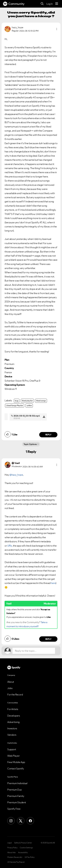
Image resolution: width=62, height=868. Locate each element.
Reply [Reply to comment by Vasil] (48, 639)
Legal (9, 843)
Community (14, 4)
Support (12, 749)
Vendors (12, 735)
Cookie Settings (26, 848)
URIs (10, 546)
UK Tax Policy (30, 857)
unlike (29, 406)
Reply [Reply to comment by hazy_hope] (48, 435)
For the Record (15, 695)
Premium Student (17, 802)
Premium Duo (15, 790)
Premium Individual (17, 783)
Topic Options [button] (30, 444)
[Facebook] (30, 821)
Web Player (13, 756)
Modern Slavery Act (15, 857)
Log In (49, 4)
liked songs (41, 401)
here (53, 583)
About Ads (11, 853)
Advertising (13, 722)
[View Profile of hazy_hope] (18, 27)
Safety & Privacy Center (23, 843)
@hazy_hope (16, 475)
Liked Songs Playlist (15, 406)
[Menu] (57, 4)
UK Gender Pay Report (16, 862)
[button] (57, 29)
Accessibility (23, 853)
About (11, 682)
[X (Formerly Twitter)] (21, 821)
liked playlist (27, 401)
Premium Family (16, 796)
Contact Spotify (16, 769)
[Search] (42, 4)
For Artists (13, 709)
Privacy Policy (12, 848)
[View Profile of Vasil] (17, 463)
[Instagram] (11, 821)
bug (17, 401)
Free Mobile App (16, 762)
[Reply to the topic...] (34, 651)
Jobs (10, 688)
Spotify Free (14, 809)
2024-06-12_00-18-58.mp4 (27, 416)
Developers (14, 716)
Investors (12, 728)
